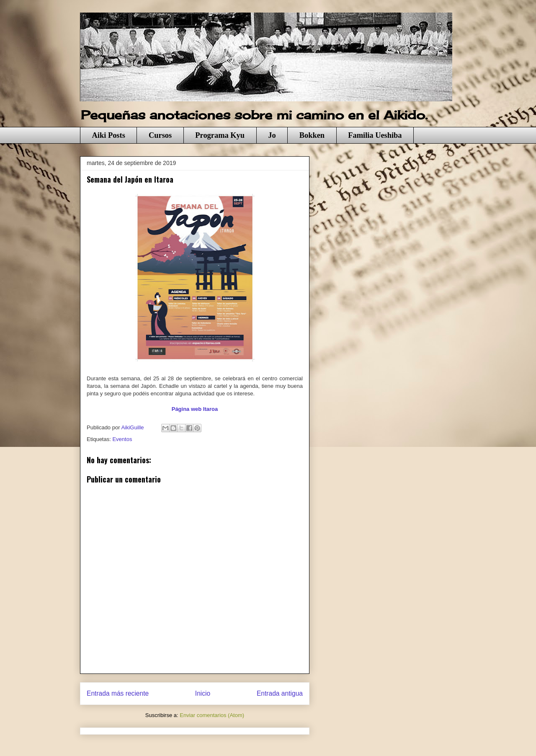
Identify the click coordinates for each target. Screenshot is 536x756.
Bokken (312, 135)
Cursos (160, 135)
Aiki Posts (109, 135)
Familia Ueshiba (375, 135)
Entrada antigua (280, 693)
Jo (272, 135)
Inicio (203, 693)
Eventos (122, 439)
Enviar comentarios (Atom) (212, 715)
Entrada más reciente (118, 693)
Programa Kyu (220, 135)
